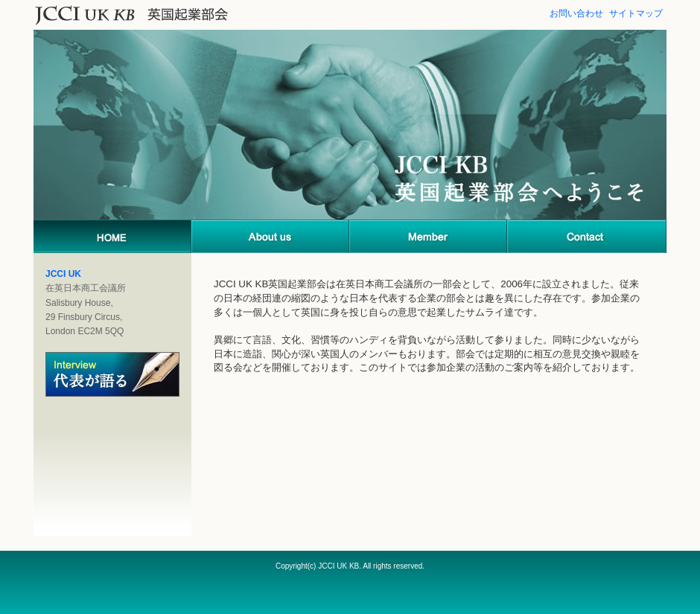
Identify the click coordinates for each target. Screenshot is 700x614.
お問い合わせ (576, 13)
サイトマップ (636, 13)
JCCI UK (63, 274)
